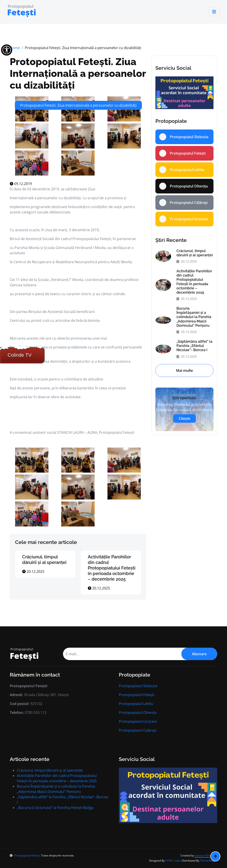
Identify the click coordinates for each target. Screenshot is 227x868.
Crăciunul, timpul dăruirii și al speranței (44, 560)
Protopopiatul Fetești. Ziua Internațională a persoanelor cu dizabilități (78, 73)
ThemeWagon (209, 861)
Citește (184, 418)
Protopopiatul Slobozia (138, 686)
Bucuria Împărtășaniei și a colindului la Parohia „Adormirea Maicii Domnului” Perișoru (194, 317)
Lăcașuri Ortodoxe (206, 855)
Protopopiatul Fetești (137, 695)
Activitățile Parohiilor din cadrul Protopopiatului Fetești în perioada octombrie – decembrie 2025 (112, 568)
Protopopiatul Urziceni (138, 721)
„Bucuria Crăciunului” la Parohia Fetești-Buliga (55, 808)
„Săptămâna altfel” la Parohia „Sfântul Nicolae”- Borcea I (194, 346)
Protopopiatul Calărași (138, 730)
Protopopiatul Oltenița (138, 713)
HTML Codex (173, 861)
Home (15, 48)
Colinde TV (20, 355)
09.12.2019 (21, 184)
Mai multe (184, 370)
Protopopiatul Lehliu (136, 704)
